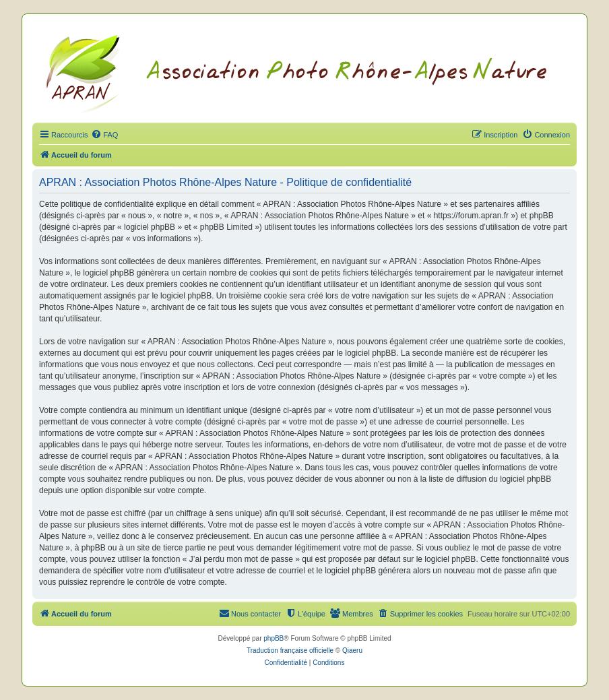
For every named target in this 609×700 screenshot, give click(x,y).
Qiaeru (352, 650)
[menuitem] (104, 135)
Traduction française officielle (290, 650)
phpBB (274, 638)
